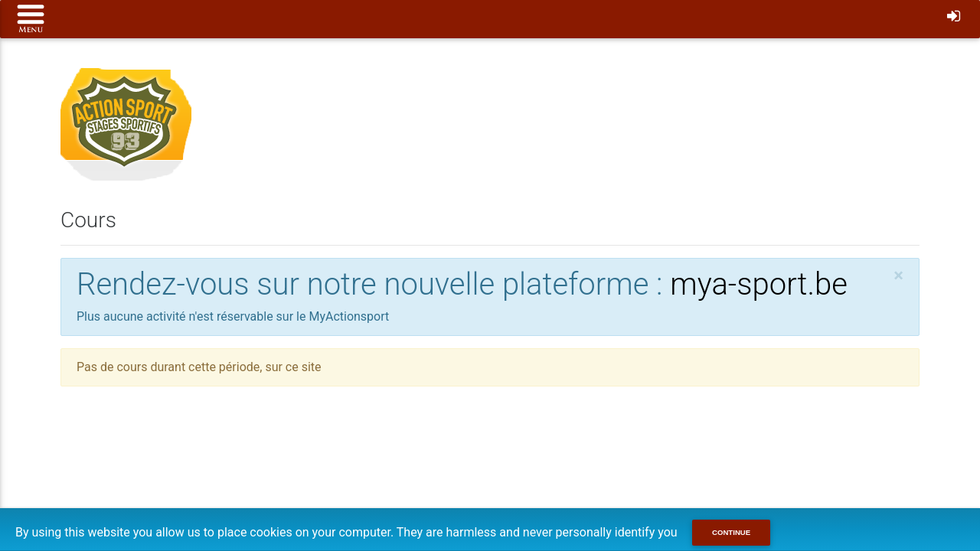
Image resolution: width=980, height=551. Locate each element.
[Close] (898, 275)
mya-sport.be (759, 284)
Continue (731, 532)
